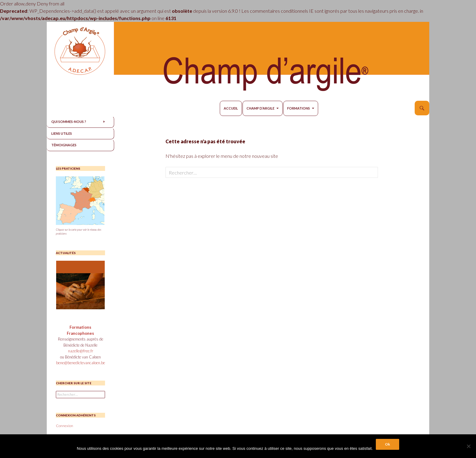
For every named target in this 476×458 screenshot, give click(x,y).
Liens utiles (62, 133)
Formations (299, 108)
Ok (388, 444)
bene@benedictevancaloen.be (81, 363)
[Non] (468, 446)
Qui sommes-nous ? (69, 122)
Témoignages (64, 145)
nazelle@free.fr (81, 351)
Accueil (231, 108)
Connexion (65, 426)
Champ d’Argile (260, 108)
